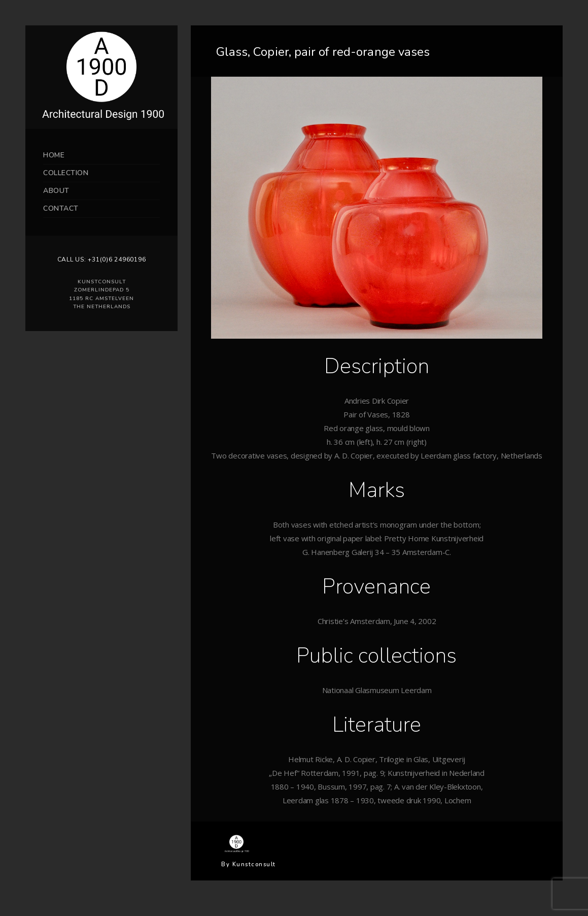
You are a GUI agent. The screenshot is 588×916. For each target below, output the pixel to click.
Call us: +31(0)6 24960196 (102, 259)
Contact (61, 208)
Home (54, 155)
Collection (66, 173)
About (56, 191)
